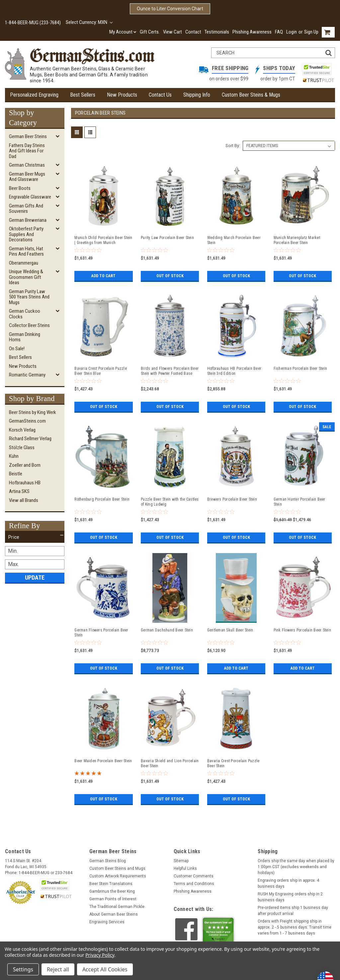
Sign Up (311, 32)
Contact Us (160, 95)
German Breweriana (28, 220)
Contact (193, 32)
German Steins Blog (108, 861)
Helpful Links (185, 868)
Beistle (16, 474)
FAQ (279, 32)
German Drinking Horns (25, 337)
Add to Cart (103, 276)
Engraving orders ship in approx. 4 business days (288, 883)
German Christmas (27, 165)
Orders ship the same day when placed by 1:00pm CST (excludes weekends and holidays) (296, 867)
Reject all (58, 969)
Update (35, 577)
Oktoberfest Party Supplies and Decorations (26, 234)
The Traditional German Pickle (117, 907)
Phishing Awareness (252, 32)
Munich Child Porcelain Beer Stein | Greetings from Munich (103, 240)
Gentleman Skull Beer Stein (230, 630)
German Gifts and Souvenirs (26, 209)
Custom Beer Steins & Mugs (251, 95)
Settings (23, 969)
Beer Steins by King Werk (33, 412)
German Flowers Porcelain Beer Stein (101, 633)
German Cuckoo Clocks (25, 314)
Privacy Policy (100, 955)
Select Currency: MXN (89, 22)
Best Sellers (83, 95)
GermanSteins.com (27, 421)
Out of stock (170, 276)
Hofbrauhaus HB (25, 483)
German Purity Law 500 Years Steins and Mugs (29, 297)
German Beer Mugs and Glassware (27, 177)
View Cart (172, 32)
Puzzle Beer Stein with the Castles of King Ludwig (170, 502)
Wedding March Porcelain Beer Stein (234, 240)
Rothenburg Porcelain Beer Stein (102, 499)
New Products (122, 95)
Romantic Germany (27, 375)
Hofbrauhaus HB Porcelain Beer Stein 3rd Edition (234, 371)
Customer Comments (194, 876)
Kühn (14, 456)
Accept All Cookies (105, 969)
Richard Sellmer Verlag (30, 439)
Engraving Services (107, 922)
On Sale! (17, 349)
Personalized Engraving (34, 95)
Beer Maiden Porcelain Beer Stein (103, 761)
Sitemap (181, 861)
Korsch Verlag (22, 430)
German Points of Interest (113, 899)
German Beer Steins (28, 136)
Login (292, 32)
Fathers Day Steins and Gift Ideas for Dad (27, 151)
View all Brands (24, 500)
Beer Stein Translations (111, 884)
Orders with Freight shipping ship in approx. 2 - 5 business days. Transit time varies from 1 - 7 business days (295, 927)
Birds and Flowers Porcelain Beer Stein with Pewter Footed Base (170, 371)
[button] (35, 537)
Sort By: (233, 146)
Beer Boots (20, 188)
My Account (123, 32)
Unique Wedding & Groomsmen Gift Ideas (26, 277)
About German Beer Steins (114, 914)
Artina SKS (19, 491)
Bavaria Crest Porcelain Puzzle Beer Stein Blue (101, 371)
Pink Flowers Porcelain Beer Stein (302, 630)
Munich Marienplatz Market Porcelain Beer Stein (297, 240)
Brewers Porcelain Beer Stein (232, 499)
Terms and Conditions (194, 884)
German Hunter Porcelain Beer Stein (299, 502)
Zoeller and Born (25, 465)
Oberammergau (24, 263)
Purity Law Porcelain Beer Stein (167, 238)
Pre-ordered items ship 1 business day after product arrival (293, 911)
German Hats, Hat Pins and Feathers (26, 251)
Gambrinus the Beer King (112, 891)
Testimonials (217, 32)
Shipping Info (197, 95)
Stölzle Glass (22, 448)
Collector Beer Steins (29, 325)
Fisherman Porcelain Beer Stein (300, 368)
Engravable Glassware (30, 197)
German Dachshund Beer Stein (167, 630)
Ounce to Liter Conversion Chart (170, 9)
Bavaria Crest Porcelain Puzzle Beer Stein (233, 763)
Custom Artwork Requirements (118, 876)
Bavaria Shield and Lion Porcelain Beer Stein (170, 763)
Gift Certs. (150, 32)
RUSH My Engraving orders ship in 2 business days (290, 897)
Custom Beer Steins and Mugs (117, 868)
